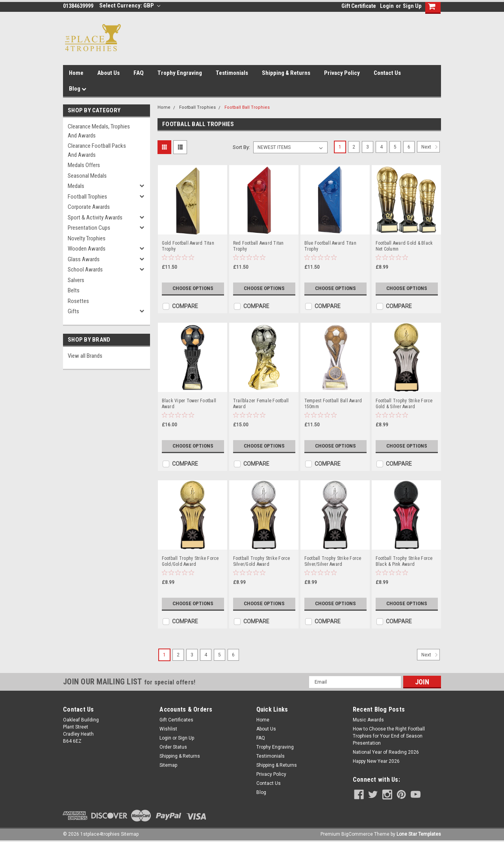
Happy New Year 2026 (376, 761)
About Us (108, 73)
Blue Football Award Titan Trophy (330, 246)
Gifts (73, 311)
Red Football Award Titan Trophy (258, 246)
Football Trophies (87, 197)
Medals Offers (84, 165)
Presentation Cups (89, 228)
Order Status (173, 747)
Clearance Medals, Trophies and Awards (99, 131)
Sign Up (412, 6)
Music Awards (368, 720)
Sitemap (168, 765)
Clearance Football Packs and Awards (97, 150)
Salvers (76, 280)
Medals (76, 186)
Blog (78, 89)
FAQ (139, 73)
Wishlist (168, 729)
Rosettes (78, 301)
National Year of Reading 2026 (386, 752)
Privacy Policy (342, 73)
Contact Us (387, 73)
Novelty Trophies (87, 238)
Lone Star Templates (419, 834)
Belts (74, 290)
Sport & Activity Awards (95, 217)
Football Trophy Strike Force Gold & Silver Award (404, 404)
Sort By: (241, 147)
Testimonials (232, 73)
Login (387, 6)
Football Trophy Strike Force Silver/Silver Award (333, 561)
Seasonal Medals (87, 176)
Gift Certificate (359, 6)
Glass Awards (84, 259)
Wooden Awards (87, 249)
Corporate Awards (89, 207)
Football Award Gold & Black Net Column (404, 246)
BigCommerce (357, 834)
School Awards (85, 270)
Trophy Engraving (180, 73)
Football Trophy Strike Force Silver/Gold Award (262, 561)
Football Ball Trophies (247, 107)
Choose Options (193, 288)
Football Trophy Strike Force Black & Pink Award (404, 561)
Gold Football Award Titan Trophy (188, 246)
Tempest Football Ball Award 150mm (333, 404)
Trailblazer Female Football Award (261, 404)
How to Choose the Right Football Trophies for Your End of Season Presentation (389, 736)
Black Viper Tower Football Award (189, 404)
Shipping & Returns (286, 73)
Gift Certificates (176, 720)
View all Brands (85, 356)
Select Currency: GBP (130, 6)
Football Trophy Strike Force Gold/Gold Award (190, 561)
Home (76, 73)
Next (431, 147)
